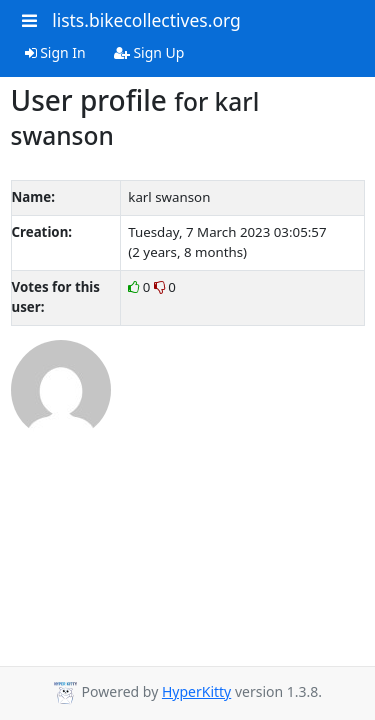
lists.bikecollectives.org (146, 20)
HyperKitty (196, 691)
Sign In (55, 52)
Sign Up (149, 52)
